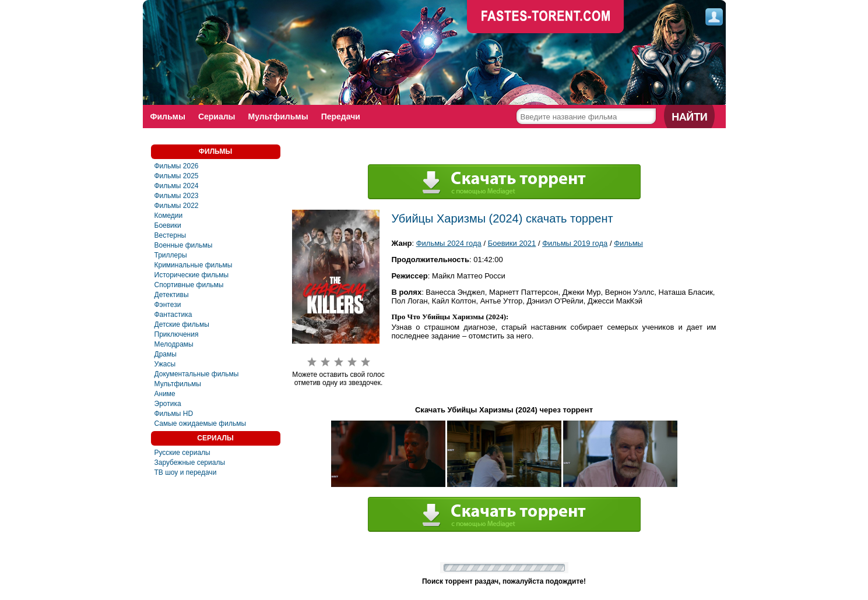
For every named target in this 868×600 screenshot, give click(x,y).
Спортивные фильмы (189, 285)
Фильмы (168, 117)
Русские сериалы (182, 453)
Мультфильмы (278, 117)
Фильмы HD (174, 414)
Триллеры (171, 255)
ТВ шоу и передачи (186, 472)
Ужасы (165, 364)
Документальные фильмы (197, 374)
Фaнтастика (173, 315)
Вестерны (171, 235)
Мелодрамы (174, 344)
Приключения (177, 334)
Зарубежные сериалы (190, 463)
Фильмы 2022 (177, 206)
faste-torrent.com (546, 17)
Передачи (341, 117)
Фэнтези (168, 305)
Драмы (166, 354)
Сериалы (217, 117)
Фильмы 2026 (177, 166)
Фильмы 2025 (177, 176)
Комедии (169, 216)
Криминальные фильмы (194, 265)
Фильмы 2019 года (575, 243)
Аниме (165, 394)
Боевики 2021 (512, 243)
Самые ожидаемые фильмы (201, 423)
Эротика (168, 404)
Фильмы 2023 (177, 196)
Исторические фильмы (192, 275)
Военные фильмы (184, 245)
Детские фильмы (182, 324)
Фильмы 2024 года (449, 243)
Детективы (172, 295)
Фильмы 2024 (177, 186)
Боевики (168, 225)
